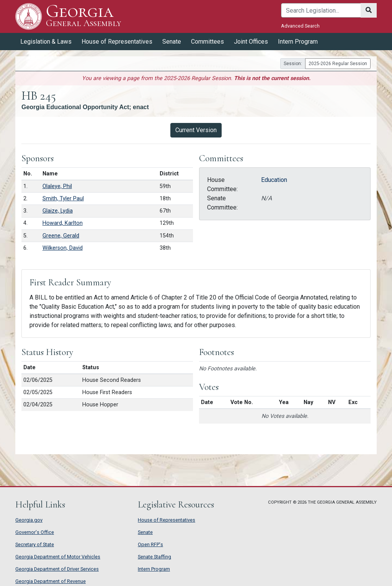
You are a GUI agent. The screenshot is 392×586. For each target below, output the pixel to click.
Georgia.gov (29, 520)
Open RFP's (150, 544)
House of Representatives (117, 42)
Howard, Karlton (63, 223)
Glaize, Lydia (58, 211)
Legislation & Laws (46, 42)
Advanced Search (300, 26)
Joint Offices (251, 42)
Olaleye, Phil (57, 186)
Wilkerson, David (63, 248)
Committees (207, 42)
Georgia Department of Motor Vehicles (58, 557)
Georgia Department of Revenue (51, 581)
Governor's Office (35, 532)
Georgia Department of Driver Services (57, 569)
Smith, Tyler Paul (63, 199)
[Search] (321, 10)
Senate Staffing (154, 557)
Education (274, 180)
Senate (172, 42)
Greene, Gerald (61, 236)
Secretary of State (35, 544)
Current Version (196, 130)
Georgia (83, 16)
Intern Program (298, 42)
